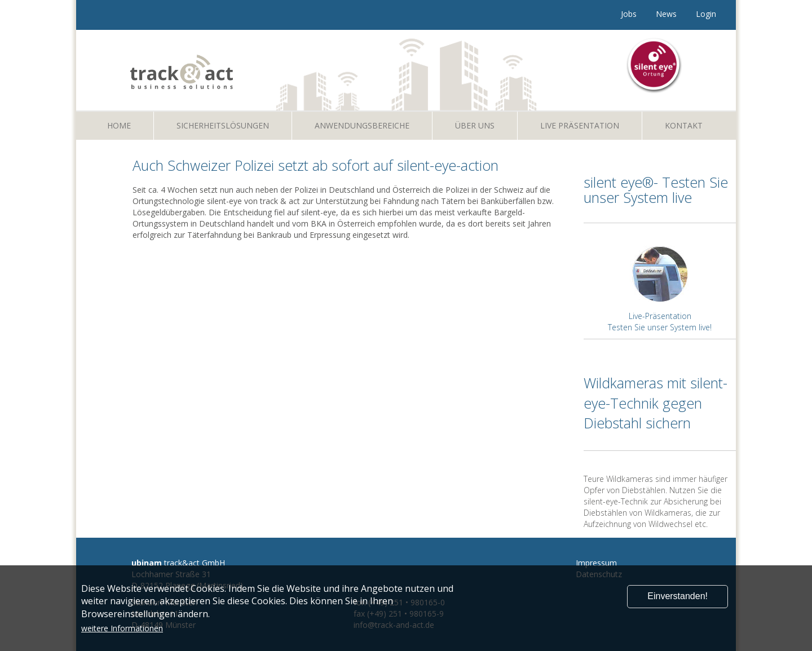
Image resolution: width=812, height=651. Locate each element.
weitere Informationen (122, 628)
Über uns (475, 125)
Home (119, 125)
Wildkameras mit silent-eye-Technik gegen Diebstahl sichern (656, 403)
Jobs (629, 14)
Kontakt (684, 125)
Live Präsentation (580, 125)
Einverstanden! (678, 596)
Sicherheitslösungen (223, 125)
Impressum (596, 563)
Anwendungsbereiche (362, 125)
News (666, 14)
